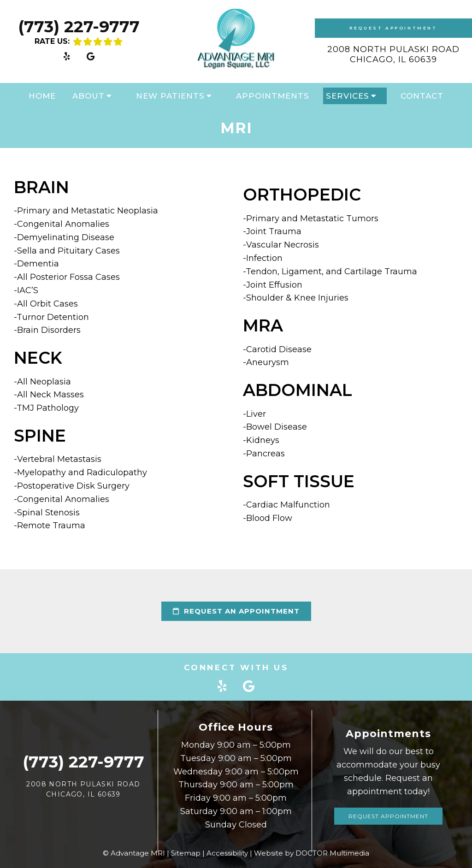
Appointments (273, 96)
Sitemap (186, 853)
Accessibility (227, 853)
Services (348, 96)
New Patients (170, 96)
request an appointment (236, 611)
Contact (422, 96)
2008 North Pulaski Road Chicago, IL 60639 (393, 54)
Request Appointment (393, 28)
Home (42, 96)
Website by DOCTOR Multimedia (312, 853)
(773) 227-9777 (79, 27)
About (88, 96)
